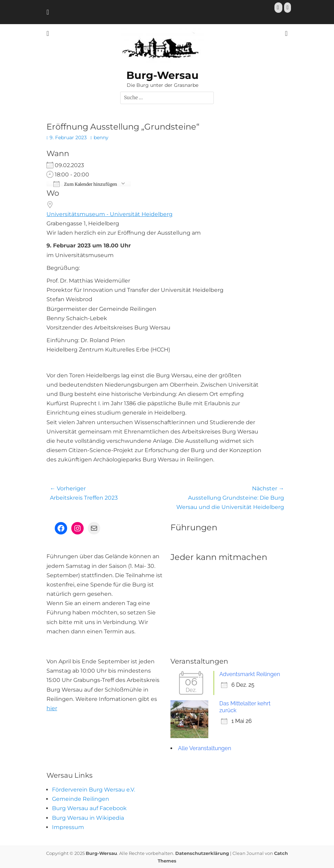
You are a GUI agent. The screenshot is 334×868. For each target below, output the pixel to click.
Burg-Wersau (163, 75)
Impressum (68, 827)
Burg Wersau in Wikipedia (88, 818)
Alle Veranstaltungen (205, 748)
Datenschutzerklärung (202, 853)
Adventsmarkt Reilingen (250, 674)
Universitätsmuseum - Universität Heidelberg (109, 214)
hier (52, 708)
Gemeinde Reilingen (81, 799)
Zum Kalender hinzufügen (85, 184)
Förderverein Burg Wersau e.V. (93, 790)
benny (101, 137)
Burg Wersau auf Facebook (89, 808)
